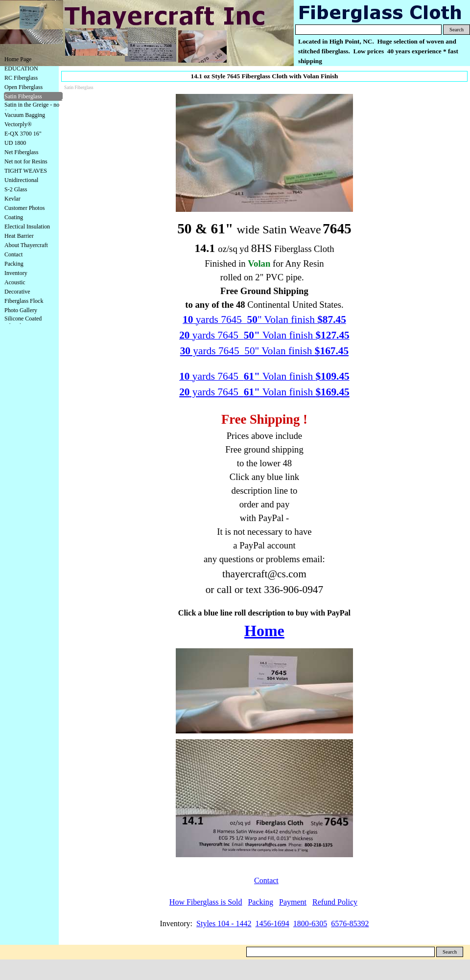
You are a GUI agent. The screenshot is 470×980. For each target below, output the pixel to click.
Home (264, 631)
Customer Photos (24, 208)
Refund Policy (335, 902)
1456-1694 (272, 923)
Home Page (18, 59)
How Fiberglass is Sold (206, 902)
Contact (13, 254)
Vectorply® (18, 124)
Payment (293, 902)
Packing (14, 264)
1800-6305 (310, 923)
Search (457, 30)
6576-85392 (350, 923)
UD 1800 (15, 143)
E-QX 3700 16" (23, 134)
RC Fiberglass (21, 78)
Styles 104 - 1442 (224, 923)
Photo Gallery (21, 310)
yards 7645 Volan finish (264, 392)
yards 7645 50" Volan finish (264, 351)
